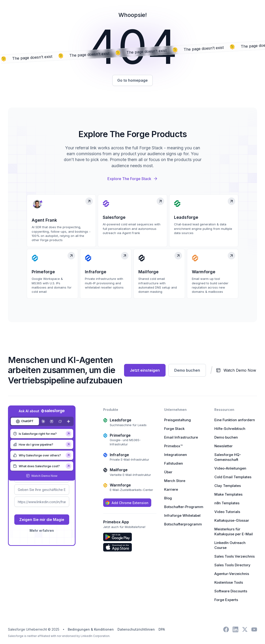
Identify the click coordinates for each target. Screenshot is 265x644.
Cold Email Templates (233, 477)
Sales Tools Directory (232, 565)
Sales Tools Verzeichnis (235, 557)
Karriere (171, 490)
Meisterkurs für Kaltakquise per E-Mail (234, 532)
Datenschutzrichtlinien (136, 630)
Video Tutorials (227, 512)
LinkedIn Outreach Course (230, 546)
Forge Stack (174, 429)
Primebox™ (173, 446)
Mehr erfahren (42, 531)
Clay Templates (228, 486)
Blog (168, 499)
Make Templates (228, 495)
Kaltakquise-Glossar (232, 521)
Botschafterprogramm (183, 525)
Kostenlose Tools (229, 583)
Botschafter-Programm (184, 507)
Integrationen (176, 455)
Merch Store (175, 481)
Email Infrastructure (181, 438)
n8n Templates (227, 503)
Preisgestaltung (178, 420)
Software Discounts (231, 592)
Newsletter (223, 446)
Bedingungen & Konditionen (91, 630)
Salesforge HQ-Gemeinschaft (228, 458)
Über (168, 472)
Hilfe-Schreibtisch (230, 429)
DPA (162, 630)
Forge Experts (226, 600)
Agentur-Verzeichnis (232, 574)
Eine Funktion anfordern (235, 420)
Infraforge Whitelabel (182, 516)
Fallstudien (174, 464)
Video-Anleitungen (230, 469)
